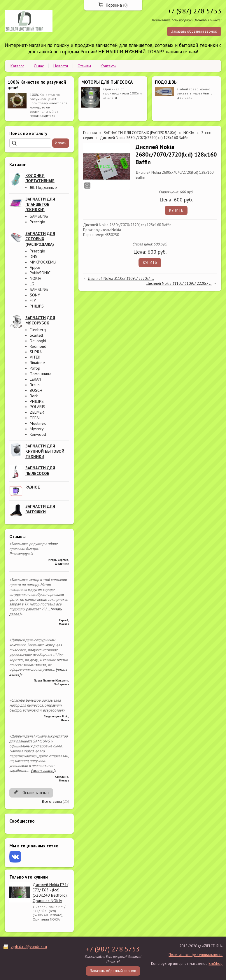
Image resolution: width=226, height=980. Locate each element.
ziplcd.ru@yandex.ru (29, 946)
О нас (39, 66)
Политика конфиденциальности (196, 955)
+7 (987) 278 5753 (195, 11)
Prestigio (37, 222)
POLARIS (37, 407)
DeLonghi (38, 341)
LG (32, 284)
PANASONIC (40, 273)
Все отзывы (52, 801)
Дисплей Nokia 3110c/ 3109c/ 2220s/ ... (121, 279)
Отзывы (84, 66)
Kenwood (38, 434)
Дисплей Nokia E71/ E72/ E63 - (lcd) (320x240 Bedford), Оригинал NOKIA (50, 893)
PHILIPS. (37, 401)
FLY (33, 301)
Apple (35, 267)
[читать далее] (43, 771)
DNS (34, 257)
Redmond (38, 346)
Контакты (108, 66)
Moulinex (38, 423)
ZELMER (37, 412)
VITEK (35, 357)
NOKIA (35, 278)
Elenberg (38, 330)
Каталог (17, 66)
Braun (35, 385)
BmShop (216, 964)
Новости (61, 66)
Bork (34, 396)
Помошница (41, 374)
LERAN (35, 379)
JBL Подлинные (43, 187)
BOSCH (36, 390)
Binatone (37, 363)
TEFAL (35, 418)
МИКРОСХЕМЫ (43, 262)
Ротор (35, 368)
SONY (35, 295)
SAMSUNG (39, 216)
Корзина (114, 5)
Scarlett (36, 335)
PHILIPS (37, 306)
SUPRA (36, 352)
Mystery (37, 429)
